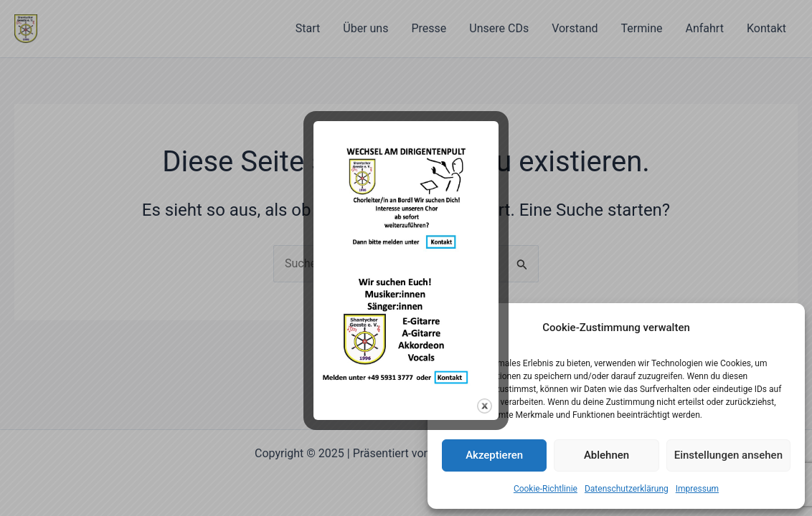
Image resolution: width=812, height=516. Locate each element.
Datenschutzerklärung (627, 489)
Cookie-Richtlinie (546, 489)
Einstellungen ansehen (728, 455)
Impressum (697, 489)
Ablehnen (606, 455)
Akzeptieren (494, 455)
